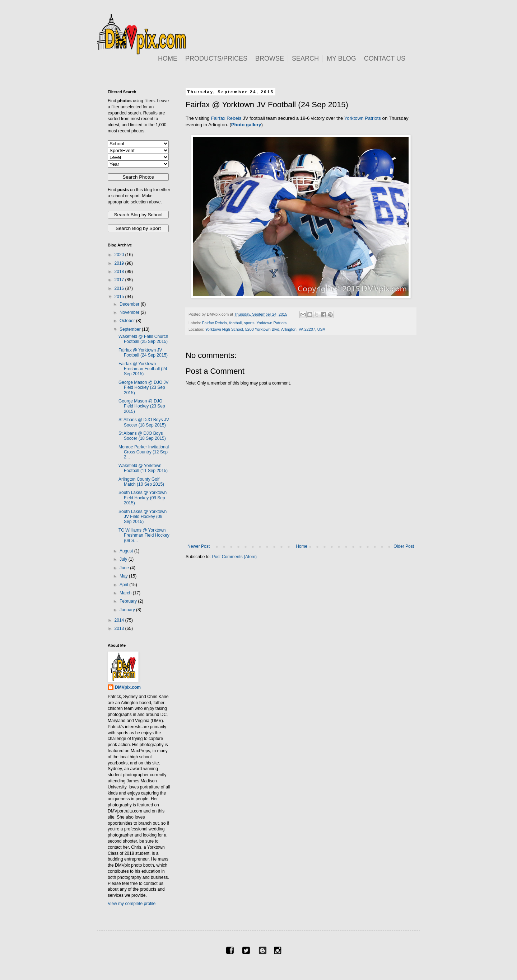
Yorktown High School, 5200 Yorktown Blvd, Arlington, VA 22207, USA (265, 329)
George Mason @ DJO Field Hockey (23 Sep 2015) (142, 406)
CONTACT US (385, 58)
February (129, 601)
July (124, 559)
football (235, 323)
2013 (120, 628)
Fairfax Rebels (226, 118)
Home (302, 546)
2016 (120, 288)
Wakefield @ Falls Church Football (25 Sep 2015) (143, 339)
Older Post (404, 546)
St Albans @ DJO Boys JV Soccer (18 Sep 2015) (144, 422)
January (128, 610)
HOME (168, 58)
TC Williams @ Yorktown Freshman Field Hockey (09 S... (144, 535)
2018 (120, 272)
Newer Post (199, 546)
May (124, 576)
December (130, 304)
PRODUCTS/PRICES (216, 58)
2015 (120, 297)
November (130, 312)
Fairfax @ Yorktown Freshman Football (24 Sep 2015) (143, 369)
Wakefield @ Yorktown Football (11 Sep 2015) (143, 468)
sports (249, 323)
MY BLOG (341, 58)
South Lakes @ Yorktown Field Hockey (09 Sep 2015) (143, 498)
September (131, 329)
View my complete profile (132, 904)
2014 (120, 620)
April (124, 585)
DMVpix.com (128, 687)
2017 (120, 280)
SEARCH (305, 58)
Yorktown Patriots (363, 118)
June (125, 568)
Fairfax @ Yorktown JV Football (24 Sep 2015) (143, 353)
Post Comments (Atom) (234, 557)
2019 (120, 263)
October (128, 321)
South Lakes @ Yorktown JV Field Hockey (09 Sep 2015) (143, 517)
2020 (120, 255)
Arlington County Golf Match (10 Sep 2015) (141, 482)
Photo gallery (246, 125)
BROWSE (270, 58)
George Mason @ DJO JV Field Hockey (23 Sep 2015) (144, 388)
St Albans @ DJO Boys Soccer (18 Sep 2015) (142, 436)
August (127, 551)
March (126, 593)
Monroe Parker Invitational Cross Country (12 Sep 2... (144, 452)
